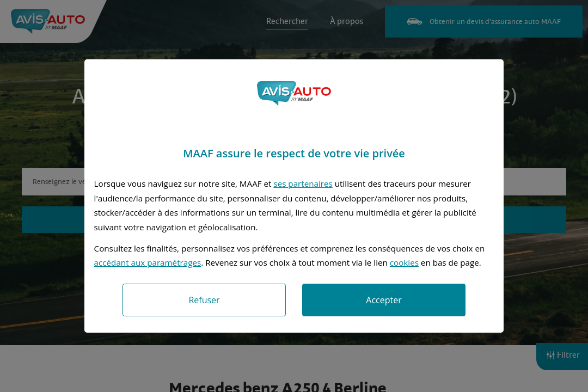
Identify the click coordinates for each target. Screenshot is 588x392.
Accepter (384, 300)
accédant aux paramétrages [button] (148, 262)
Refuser (204, 300)
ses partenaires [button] (303, 183)
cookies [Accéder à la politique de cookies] (404, 262)
